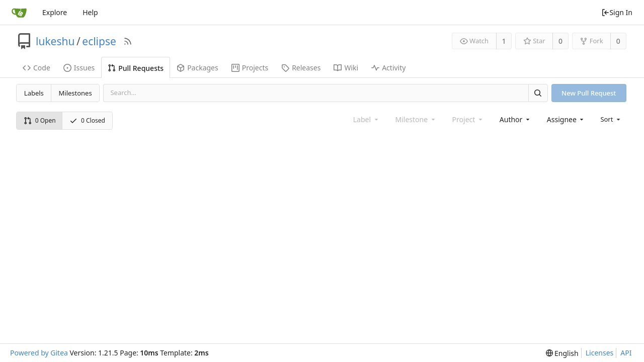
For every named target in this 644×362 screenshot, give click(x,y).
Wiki (346, 68)
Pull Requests (136, 68)
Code (36, 68)
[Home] (19, 13)
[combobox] (515, 119)
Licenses (600, 353)
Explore (55, 12)
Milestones (75, 93)
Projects (250, 68)
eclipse (99, 41)
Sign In (617, 12)
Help (90, 12)
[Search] (538, 93)
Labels (34, 93)
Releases (301, 68)
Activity (388, 68)
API (626, 353)
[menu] (611, 119)
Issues (79, 68)
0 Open (40, 120)
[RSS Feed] (128, 41)
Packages (197, 68)
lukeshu (55, 41)
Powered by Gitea (39, 353)
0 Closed (87, 120)
